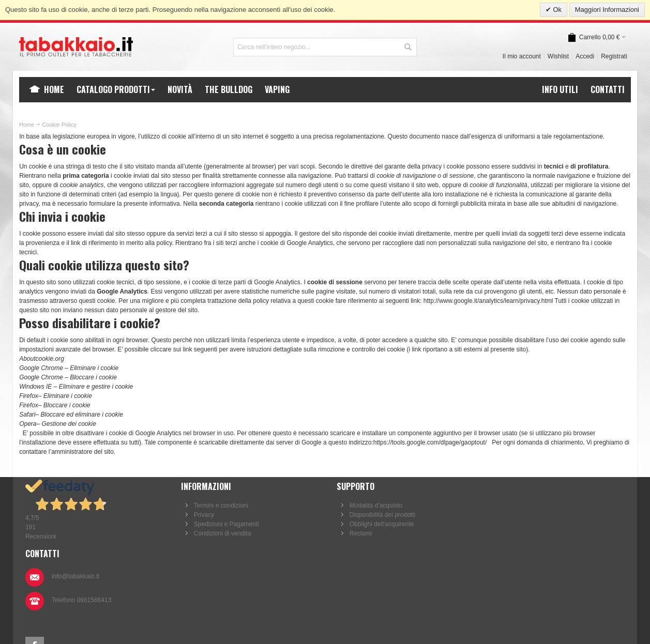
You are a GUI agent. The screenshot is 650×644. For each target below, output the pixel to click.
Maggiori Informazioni (607, 10)
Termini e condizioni (218, 505)
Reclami (355, 533)
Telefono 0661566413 (540, 533)
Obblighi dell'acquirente (376, 524)
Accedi (585, 56)
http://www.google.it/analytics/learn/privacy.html (488, 301)
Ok (556, 10)
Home (27, 125)
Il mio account (522, 56)
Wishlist (558, 56)
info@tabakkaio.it (534, 509)
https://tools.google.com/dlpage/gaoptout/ (430, 442)
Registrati (614, 56)
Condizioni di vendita (220, 533)
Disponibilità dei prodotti (377, 515)
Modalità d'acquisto (370, 505)
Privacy (201, 515)
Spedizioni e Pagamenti (224, 524)
